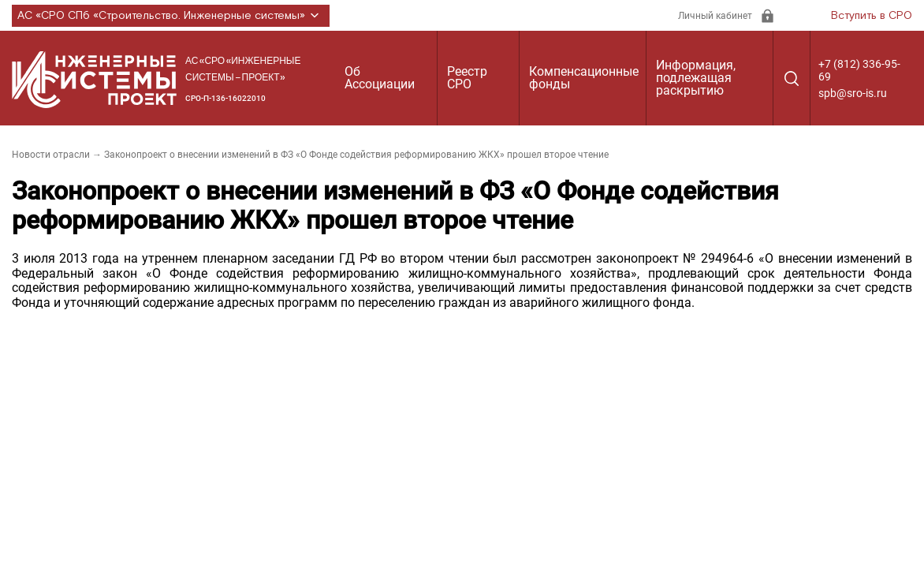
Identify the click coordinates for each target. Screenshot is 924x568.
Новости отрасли (51, 155)
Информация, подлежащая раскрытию (696, 78)
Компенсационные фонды (584, 78)
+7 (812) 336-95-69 (859, 70)
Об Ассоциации (380, 78)
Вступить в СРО (872, 16)
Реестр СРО (467, 78)
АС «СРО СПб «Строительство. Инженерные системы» (171, 16)
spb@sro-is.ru (853, 93)
